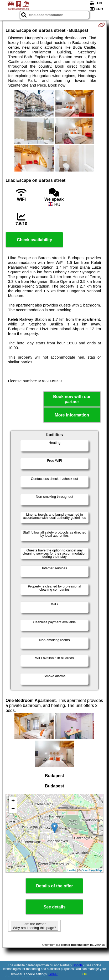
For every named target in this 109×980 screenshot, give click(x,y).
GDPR (53, 974)
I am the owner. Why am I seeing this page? (34, 926)
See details (55, 907)
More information (72, 415)
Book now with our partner (72, 399)
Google (78, 965)
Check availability (34, 240)
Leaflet (72, 870)
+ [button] (13, 801)
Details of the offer (54, 886)
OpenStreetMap (92, 870)
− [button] (13, 809)
